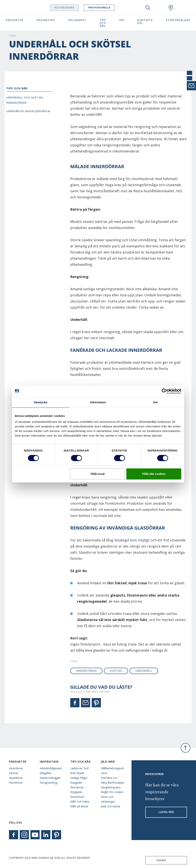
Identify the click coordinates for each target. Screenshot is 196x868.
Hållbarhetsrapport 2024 (112, 771)
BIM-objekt (77, 773)
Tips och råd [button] (103, 23)
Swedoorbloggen (50, 778)
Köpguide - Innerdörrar (77, 794)
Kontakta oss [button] (145, 21)
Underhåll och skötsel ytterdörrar (28, 111)
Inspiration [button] (45, 20)
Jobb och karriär (111, 806)
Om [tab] (155, 402)
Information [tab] (98, 402)
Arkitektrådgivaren (51, 768)
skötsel (116, 671)
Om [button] (121, 20)
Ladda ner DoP (80, 768)
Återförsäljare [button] (178, 20)
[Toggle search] (148, 8)
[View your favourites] (159, 8)
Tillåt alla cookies (154, 474)
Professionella (107, 8)
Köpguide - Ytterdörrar (77, 785)
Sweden (157, 860)
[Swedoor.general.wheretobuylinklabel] (171, 8)
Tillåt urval (97, 474)
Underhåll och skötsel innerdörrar (25, 100)
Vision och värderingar (108, 799)
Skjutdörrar (16, 778)
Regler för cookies (112, 792)
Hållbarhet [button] (77, 20)
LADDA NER (166, 812)
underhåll (144, 671)
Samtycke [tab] (41, 402)
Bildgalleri (46, 773)
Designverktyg (48, 783)
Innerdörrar (16, 768)
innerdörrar (86, 671)
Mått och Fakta (80, 802)
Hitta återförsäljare (113, 783)
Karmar (14, 773)
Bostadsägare (72, 8)
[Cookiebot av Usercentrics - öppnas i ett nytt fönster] (165, 391)
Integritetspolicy (111, 787)
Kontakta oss (109, 778)
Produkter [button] (14, 20)
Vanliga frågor (79, 778)
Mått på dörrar (79, 806)
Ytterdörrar (16, 783)
